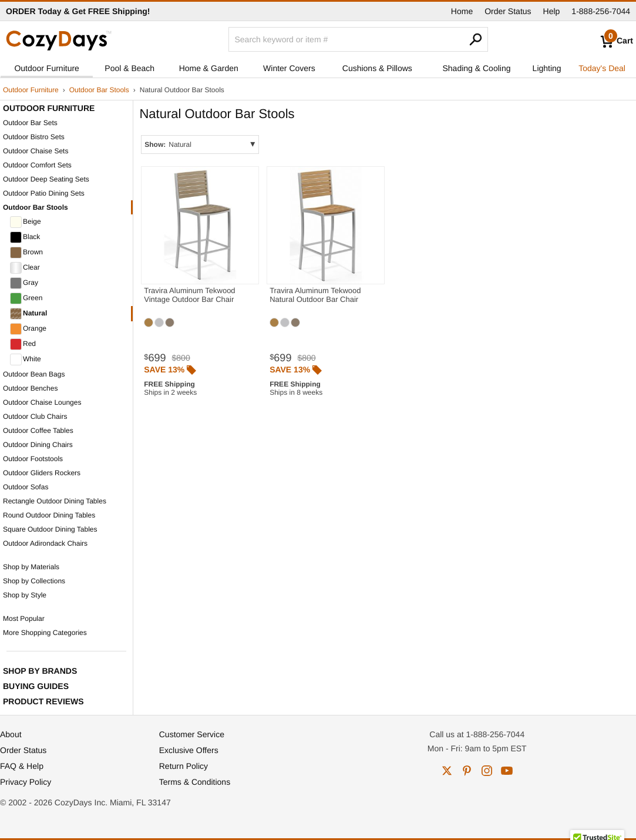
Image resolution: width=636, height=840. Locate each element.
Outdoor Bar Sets (30, 123)
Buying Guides (36, 686)
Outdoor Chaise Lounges (42, 402)
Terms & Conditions (195, 782)
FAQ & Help (22, 766)
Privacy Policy (26, 782)
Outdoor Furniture (47, 68)
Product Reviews (43, 701)
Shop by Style (25, 595)
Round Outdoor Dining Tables (49, 515)
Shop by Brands (40, 671)
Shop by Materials (31, 567)
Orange (28, 329)
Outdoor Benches (30, 388)
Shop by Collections (34, 581)
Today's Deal (602, 68)
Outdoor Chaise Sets (36, 151)
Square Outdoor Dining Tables (50, 529)
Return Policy (184, 766)
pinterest (467, 771)
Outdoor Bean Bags (34, 374)
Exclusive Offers (189, 750)
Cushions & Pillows (377, 68)
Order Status (508, 11)
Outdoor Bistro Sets (34, 137)
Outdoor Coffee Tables (38, 431)
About (11, 734)
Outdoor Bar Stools (99, 90)
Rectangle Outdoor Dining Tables (55, 501)
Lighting (547, 68)
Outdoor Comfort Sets (37, 165)
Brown (26, 253)
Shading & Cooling (477, 68)
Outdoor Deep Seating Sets (46, 179)
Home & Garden (209, 68)
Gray (24, 283)
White (26, 359)
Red (23, 344)
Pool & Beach (129, 68)
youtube (507, 771)
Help (552, 11)
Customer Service (192, 734)
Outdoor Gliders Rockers (42, 473)
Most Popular (24, 619)
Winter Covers (289, 68)
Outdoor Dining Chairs (38, 445)
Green (26, 298)
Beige (26, 222)
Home (462, 11)
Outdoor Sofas (26, 487)
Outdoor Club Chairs (35, 416)
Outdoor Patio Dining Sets (44, 193)
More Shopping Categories (45, 633)
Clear (25, 268)
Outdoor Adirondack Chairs (45, 543)
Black (25, 237)
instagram (487, 771)
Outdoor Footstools (33, 459)
